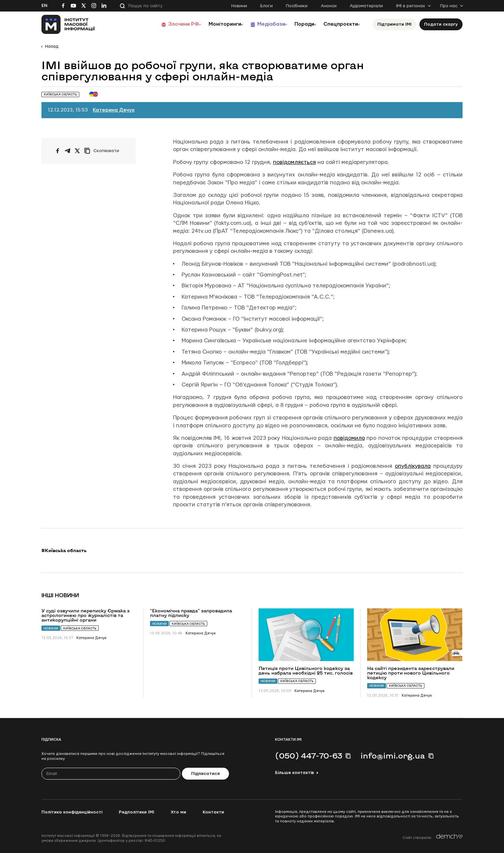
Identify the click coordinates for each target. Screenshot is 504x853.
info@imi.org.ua (393, 756)
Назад (52, 46)
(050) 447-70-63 (309, 756)
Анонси (329, 6)
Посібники (297, 6)
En (44, 6)
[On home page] (68, 24)
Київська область (80, 628)
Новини (239, 6)
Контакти (213, 812)
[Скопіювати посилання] (103, 151)
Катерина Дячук (114, 110)
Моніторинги (212, 24)
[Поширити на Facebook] (58, 151)
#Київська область (64, 550)
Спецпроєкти (339, 24)
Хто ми (178, 812)
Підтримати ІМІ (394, 24)
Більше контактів (294, 773)
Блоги (266, 6)
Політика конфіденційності (72, 812)
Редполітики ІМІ (137, 812)
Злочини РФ (168, 24)
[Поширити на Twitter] (77, 151)
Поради (299, 24)
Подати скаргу (441, 24)
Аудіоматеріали (366, 6)
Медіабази (262, 24)
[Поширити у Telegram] (67, 151)
